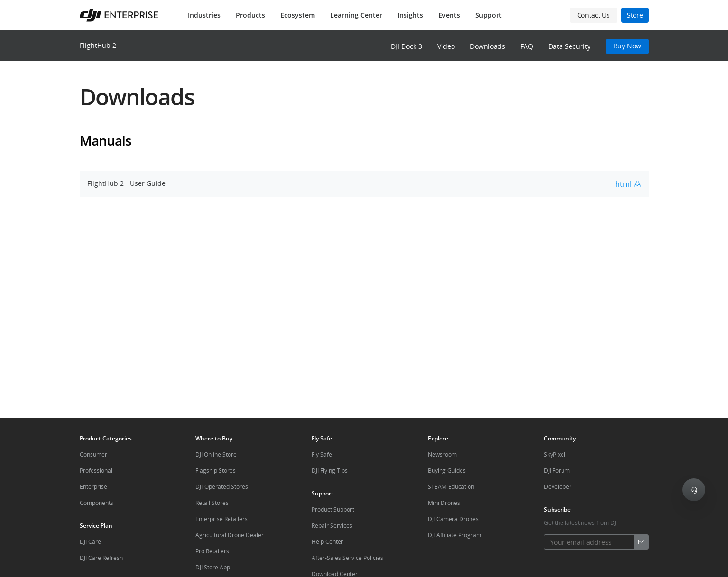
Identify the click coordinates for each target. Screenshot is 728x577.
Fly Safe (322, 454)
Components (97, 503)
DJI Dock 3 (406, 46)
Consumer (93, 454)
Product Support (333, 509)
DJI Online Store (216, 454)
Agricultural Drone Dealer (230, 535)
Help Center (327, 542)
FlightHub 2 (98, 45)
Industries (204, 15)
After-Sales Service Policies (347, 558)
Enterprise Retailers (221, 519)
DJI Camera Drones (453, 519)
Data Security (569, 46)
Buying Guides (447, 471)
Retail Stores (212, 503)
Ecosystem (298, 15)
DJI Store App (213, 567)
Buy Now (627, 46)
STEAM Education (451, 487)
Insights (410, 15)
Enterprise (93, 487)
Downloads (488, 46)
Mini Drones (444, 503)
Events (449, 15)
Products (250, 15)
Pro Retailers (212, 551)
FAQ (527, 46)
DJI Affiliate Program (455, 535)
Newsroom (442, 454)
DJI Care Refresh (101, 558)
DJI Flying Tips (330, 471)
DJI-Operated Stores (222, 487)
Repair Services (332, 526)
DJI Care (90, 542)
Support (488, 15)
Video (446, 46)
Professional (96, 471)
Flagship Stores (216, 471)
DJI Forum (557, 471)
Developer (558, 487)
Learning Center (356, 15)
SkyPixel (555, 454)
